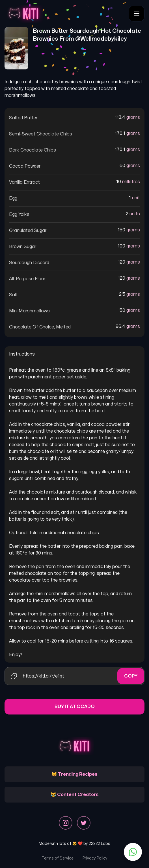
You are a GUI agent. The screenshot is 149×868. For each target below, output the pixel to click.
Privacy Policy (95, 858)
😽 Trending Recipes (74, 774)
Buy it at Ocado (75, 707)
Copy (131, 676)
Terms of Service (58, 858)
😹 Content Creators (75, 795)
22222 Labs (100, 844)
